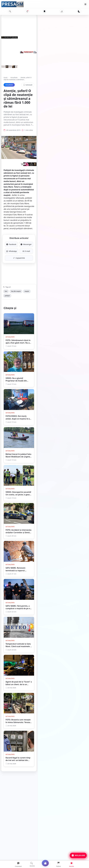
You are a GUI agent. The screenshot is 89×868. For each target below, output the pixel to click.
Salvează (79, 83)
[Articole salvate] (44, 11)
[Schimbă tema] (79, 11)
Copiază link (45, 241)
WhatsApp (24, 234)
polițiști (36, 274)
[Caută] (10, 11)
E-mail (65, 234)
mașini (27, 274)
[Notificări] (27, 11)
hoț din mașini (16, 274)
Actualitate (14, 78)
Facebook (24, 227)
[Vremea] (62, 11)
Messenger (65, 227)
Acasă (6, 78)
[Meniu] (85, 4)
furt (6, 274)
